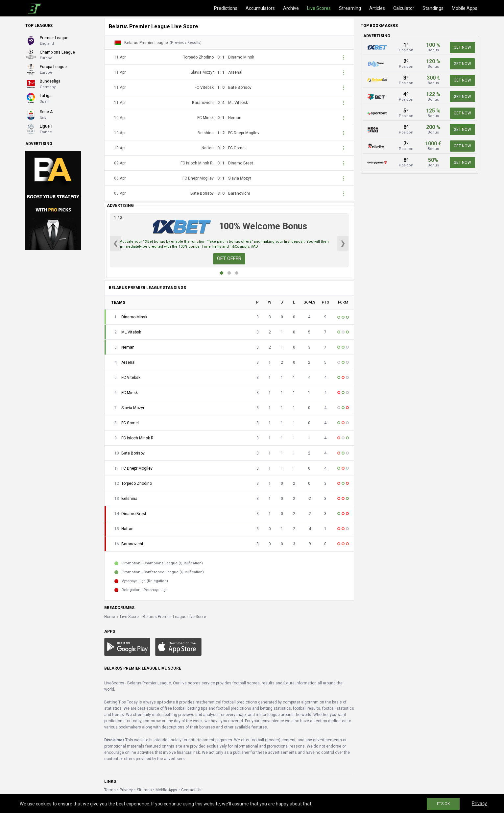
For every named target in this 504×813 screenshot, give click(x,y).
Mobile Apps (465, 8)
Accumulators (260, 8)
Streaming (350, 8)
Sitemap (144, 790)
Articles (377, 8)
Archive (291, 8)
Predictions (226, 8)
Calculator (404, 8)
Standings (433, 8)
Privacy (126, 790)
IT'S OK (443, 804)
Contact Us (191, 790)
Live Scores (319, 8)
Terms (110, 790)
